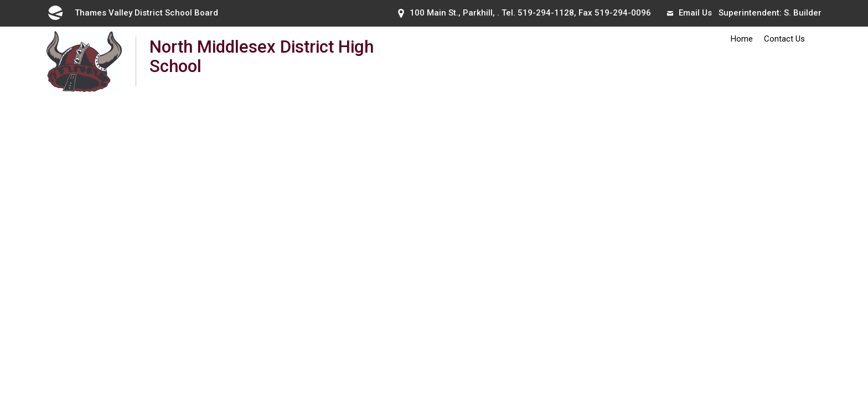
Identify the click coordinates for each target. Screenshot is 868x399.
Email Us (689, 13)
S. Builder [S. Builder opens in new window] (803, 13)
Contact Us (784, 39)
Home (742, 39)
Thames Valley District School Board (132, 13)
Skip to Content (0, 0)
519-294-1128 (546, 13)
